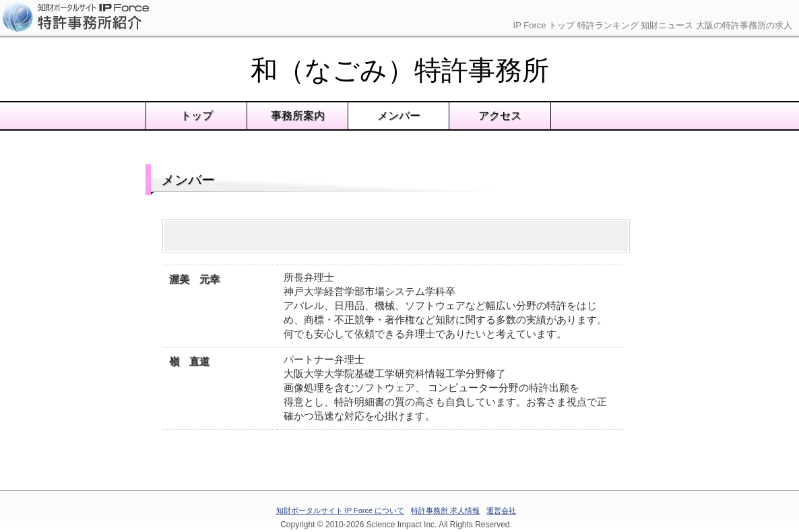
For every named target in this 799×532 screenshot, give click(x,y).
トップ (197, 115)
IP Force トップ (544, 25)
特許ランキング (608, 25)
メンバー (399, 115)
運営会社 (501, 510)
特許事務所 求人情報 (445, 510)
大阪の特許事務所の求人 (744, 25)
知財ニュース (667, 25)
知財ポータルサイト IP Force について (340, 510)
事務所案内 (298, 115)
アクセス (500, 115)
